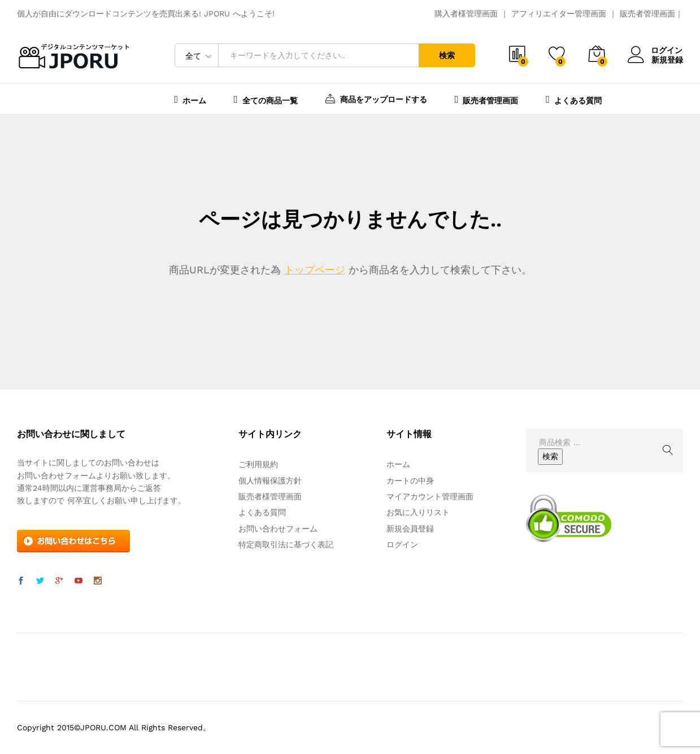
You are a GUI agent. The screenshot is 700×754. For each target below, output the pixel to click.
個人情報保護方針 (270, 481)
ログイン (655, 51)
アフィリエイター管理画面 (559, 14)
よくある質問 (574, 99)
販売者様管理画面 (270, 496)
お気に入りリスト (418, 512)
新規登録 (667, 59)
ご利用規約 (258, 464)
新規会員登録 (410, 529)
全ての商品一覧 (266, 99)
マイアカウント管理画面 (430, 496)
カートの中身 (410, 481)
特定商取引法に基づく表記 (286, 544)
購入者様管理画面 (466, 14)
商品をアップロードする (376, 98)
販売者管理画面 (647, 14)
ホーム (191, 99)
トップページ (315, 270)
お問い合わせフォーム (278, 529)
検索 (447, 55)
